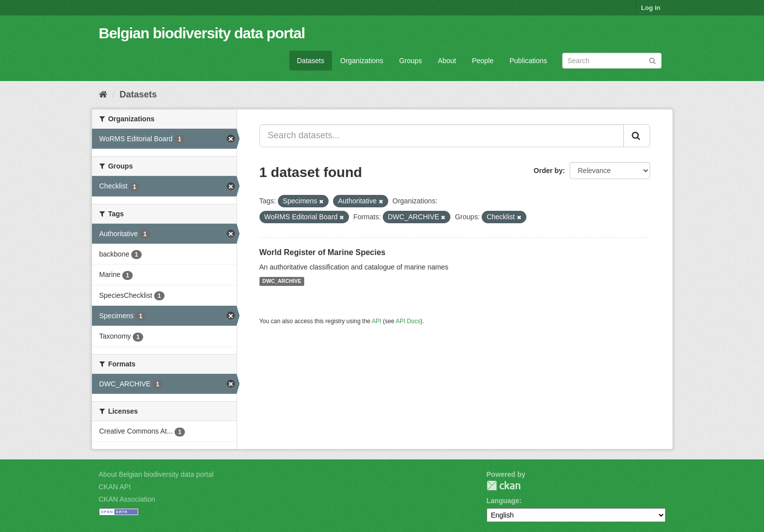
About (447, 61)
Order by (548, 171)
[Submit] (652, 60)
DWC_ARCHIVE (282, 281)
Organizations (362, 61)
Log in (651, 8)
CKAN (504, 486)
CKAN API (115, 487)
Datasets (310, 61)
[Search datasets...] (442, 136)
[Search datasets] (612, 61)
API (377, 321)
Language (503, 501)
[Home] (103, 94)
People (483, 61)
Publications (528, 61)
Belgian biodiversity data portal (202, 33)
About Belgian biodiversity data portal (156, 474)
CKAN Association (127, 499)
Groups (411, 61)
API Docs (408, 321)
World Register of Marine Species (323, 252)
